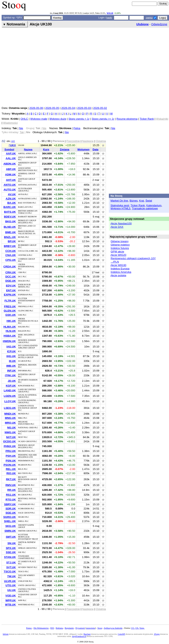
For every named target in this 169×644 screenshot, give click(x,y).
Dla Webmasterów (41, 628)
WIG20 (110, 13)
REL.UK (11, 469)
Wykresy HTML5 (120, 208)
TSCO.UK (10, 572)
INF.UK (12, 371)
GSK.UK (11, 315)
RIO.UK (11, 473)
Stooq (100, 628)
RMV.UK (11, 485)
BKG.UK (11, 221)
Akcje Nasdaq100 (121, 223)
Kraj (142, 201)
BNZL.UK (10, 237)
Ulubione (143, 24)
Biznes (134, 201)
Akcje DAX (117, 227)
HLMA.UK (10, 327)
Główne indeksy (120, 245)
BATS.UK (10, 212)
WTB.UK (10, 605)
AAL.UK (11, 158)
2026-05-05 (52, 108)
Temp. (142, 628)
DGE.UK (11, 281)
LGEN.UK (10, 396)
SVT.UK (11, 567)
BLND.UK (10, 227)
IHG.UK (11, 356)
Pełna (77, 128)
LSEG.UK (10, 408)
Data (96, 149)
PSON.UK (10, 465)
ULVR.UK (10, 581)
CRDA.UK (10, 267)
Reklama (59, 628)
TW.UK (12, 576)
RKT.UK (11, 479)
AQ (3, 141)
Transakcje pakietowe (145, 208)
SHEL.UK (10, 521)
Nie (21, 128)
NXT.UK (11, 437)
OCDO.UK (9, 441)
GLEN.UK (10, 311)
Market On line (119, 201)
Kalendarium (154, 205)
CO (133, 628)
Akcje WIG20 (118, 255)
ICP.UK (11, 351)
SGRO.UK (10, 517)
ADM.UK (10, 175)
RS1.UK (11, 495)
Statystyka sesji (120, 205)
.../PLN (115, 262)
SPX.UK (11, 548)
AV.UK (12, 194)
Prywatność (80, 628)
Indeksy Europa (120, 269)
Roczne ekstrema (127, 119)
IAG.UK (11, 347)
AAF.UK (11, 153)
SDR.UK (11, 509)
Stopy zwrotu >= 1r (103, 119)
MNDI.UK (10, 414)
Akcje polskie (118, 275)
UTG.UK (11, 585)
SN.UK (12, 543)
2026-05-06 (36, 108)
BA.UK (12, 203)
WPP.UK (11, 600)
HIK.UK (11, 321)
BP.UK (12, 241)
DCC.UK (11, 277)
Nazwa (28, 149)
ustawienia (91, 628)
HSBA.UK (10, 336)
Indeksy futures (120, 248)
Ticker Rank (147, 119)
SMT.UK (11, 537)
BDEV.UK (10, 217)
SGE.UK (11, 513)
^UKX (12, 145)
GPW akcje (117, 252)
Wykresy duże (58, 119)
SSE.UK (11, 552)
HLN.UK (11, 331)
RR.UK (12, 490)
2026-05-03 (84, 108)
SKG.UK (11, 526)
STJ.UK (11, 562)
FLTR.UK (10, 301)
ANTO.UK (10, 185)
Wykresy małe (39, 119)
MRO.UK (10, 423)
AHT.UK (11, 180)
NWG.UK (10, 432)
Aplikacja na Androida (113, 628)
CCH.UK (11, 251)
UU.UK (12, 590)
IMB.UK (11, 366)
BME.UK (11, 232)
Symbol (9, 149)
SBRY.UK (10, 504)
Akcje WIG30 (118, 265)
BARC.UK (10, 207)
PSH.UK (11, 456)
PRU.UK (11, 451)
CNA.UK (11, 255)
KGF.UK (11, 386)
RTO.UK (11, 500)
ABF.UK (11, 169)
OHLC (24, 119)
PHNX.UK (10, 446)
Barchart (87, 634)
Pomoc (29, 628)
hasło (109, 18)
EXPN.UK (10, 295)
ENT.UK (11, 290)
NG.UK (12, 428)
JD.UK (12, 381)
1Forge (157, 634)
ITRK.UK (10, 375)
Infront (6, 634)
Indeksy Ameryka (121, 272)
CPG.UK (11, 260)
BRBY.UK (10, 246)
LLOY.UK (10, 401)
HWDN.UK (9, 341)
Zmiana (65, 149)
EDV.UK (11, 286)
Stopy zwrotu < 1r (79, 119)
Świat (149, 201)
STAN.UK (10, 557)
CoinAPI (121, 634)
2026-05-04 (68, 108)
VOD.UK (11, 596)
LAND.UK (10, 390)
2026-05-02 (100, 108)
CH (137, 628)
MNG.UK (10, 418)
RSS (52, 628)
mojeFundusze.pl (79, 636)
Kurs (46, 149)
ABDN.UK (10, 164)
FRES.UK (10, 306)
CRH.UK (11, 272)
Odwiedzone (159, 24)
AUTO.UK (10, 190)
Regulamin (69, 628)
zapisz (149, 18)
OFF (13, 141)
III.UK (12, 361)
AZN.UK (11, 199)
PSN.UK (11, 461)
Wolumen (83, 149)
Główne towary (120, 241)
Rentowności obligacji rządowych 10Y (133, 258)
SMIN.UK (10, 531)
